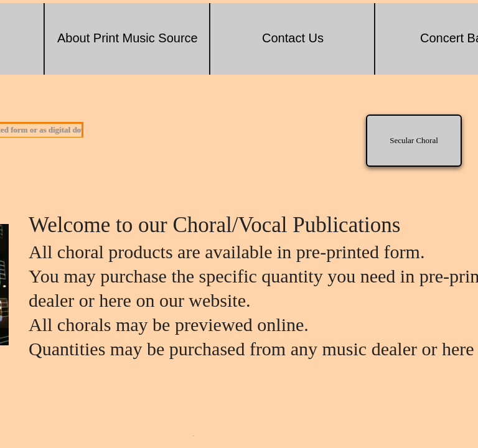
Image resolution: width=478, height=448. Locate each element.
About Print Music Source (128, 38)
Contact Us (293, 38)
